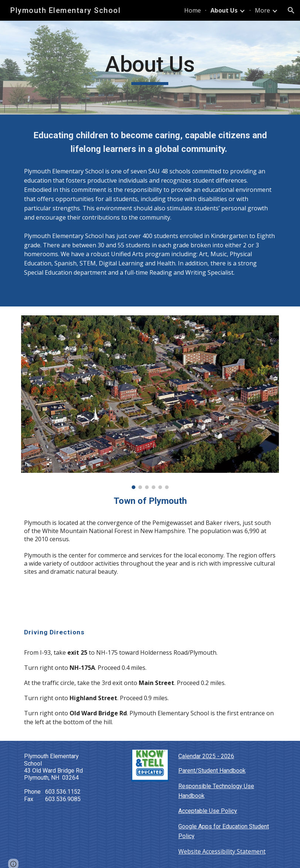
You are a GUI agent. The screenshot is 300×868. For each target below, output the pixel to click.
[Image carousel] (150, 402)
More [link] (262, 10)
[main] (150, 68)
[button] (291, 10)
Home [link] (193, 10)
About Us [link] (224, 10)
